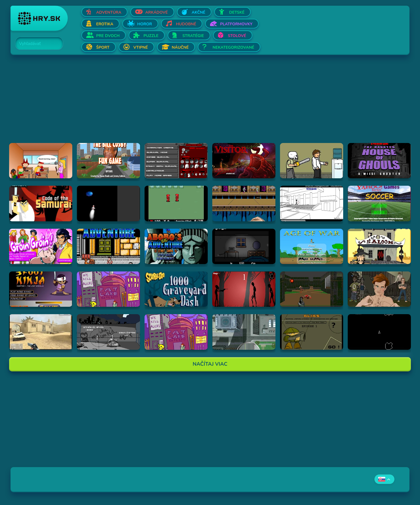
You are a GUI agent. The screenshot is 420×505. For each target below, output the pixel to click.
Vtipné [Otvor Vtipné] (141, 47)
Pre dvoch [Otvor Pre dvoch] (108, 36)
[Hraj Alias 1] (312, 332)
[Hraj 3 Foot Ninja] (41, 289)
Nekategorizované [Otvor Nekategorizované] (233, 47)
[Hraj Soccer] (379, 203)
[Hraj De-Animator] (244, 289)
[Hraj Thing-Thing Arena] (176, 161)
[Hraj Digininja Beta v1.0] (176, 203)
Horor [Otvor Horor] (145, 24)
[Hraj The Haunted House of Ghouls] (379, 161)
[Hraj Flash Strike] (41, 332)
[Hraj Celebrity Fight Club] (379, 289)
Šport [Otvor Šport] (103, 47)
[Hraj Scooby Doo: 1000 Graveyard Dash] (176, 289)
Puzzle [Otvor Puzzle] (151, 36)
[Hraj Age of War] (312, 246)
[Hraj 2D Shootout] (379, 246)
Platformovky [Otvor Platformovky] (236, 24)
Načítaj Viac (210, 364)
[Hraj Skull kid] (312, 161)
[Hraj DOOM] (312, 289)
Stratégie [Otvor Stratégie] (193, 36)
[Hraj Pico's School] (41, 161)
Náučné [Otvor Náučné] (180, 47)
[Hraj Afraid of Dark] (244, 246)
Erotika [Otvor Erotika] (105, 24)
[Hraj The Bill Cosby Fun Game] (108, 161)
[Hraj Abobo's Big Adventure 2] (176, 246)
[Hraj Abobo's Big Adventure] (108, 246)
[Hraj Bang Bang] (108, 332)
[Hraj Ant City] (244, 332)
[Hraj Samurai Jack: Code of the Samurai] (41, 203)
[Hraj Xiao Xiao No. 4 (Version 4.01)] (312, 203)
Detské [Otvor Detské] (237, 12)
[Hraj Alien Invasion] (108, 203)
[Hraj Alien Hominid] (108, 289)
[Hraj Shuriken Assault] (244, 203)
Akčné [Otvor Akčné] (199, 12)
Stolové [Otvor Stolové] (237, 36)
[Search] (36, 44)
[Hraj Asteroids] (379, 332)
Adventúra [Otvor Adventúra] (109, 12)
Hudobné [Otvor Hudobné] (186, 24)
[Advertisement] (181, 103)
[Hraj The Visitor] (244, 161)
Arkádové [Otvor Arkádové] (156, 12)
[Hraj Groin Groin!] (41, 246)
